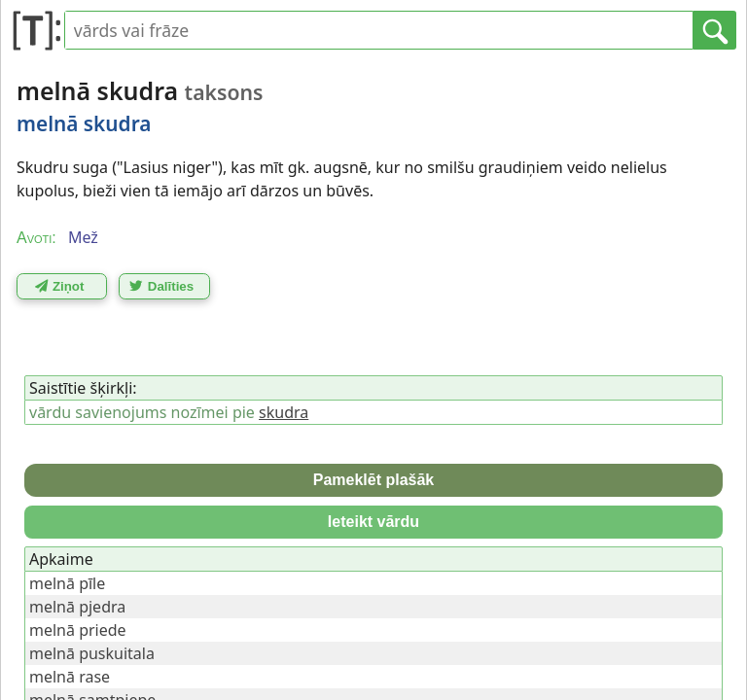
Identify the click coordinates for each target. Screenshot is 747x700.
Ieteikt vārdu (373, 522)
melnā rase (70, 677)
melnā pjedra (77, 607)
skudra (284, 412)
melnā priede (78, 630)
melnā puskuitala (92, 653)
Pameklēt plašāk (374, 480)
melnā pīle (67, 583)
